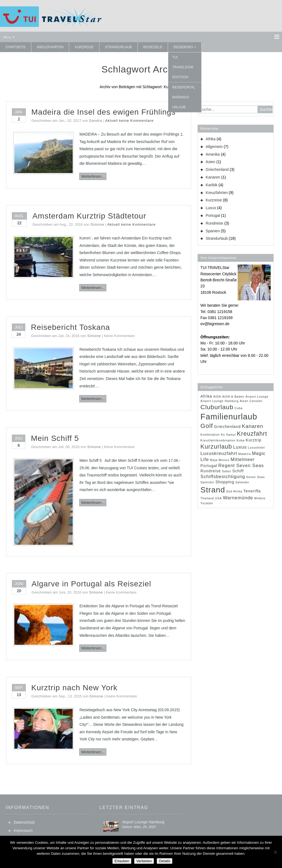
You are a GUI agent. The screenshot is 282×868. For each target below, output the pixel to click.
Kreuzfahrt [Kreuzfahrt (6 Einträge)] (252, 434)
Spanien (213, 231)
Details (165, 861)
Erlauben (122, 861)
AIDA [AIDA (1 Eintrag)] (217, 397)
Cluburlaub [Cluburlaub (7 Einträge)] (217, 407)
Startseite (16, 47)
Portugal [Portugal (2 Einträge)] (209, 466)
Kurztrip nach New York (74, 688)
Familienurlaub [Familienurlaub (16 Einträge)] (229, 417)
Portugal (213, 215)
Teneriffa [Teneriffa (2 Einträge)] (252, 491)
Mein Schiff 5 (55, 438)
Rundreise (215, 223)
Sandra (96, 121)
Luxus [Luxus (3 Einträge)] (240, 447)
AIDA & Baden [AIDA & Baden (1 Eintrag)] (233, 397)
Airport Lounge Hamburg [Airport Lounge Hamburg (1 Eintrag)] (220, 401)
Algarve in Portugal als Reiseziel (92, 584)
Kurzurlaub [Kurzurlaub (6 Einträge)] (216, 447)
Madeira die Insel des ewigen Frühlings (104, 112)
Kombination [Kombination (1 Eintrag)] (210, 435)
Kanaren (213, 177)
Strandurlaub (118, 47)
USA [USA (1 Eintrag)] (219, 498)
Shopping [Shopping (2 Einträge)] (225, 482)
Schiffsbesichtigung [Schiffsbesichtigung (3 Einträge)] (223, 477)
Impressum (23, 831)
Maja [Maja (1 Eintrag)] (214, 460)
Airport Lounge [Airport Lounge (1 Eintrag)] (257, 397)
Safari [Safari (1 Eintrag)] (227, 471)
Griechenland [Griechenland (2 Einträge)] (227, 427)
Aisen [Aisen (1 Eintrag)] (244, 401)
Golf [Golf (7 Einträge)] (207, 426)
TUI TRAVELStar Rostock (183, 67)
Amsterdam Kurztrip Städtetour (89, 216)
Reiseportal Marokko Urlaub (184, 97)
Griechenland (217, 169)
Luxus (211, 208)
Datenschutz (24, 822)
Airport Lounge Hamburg (143, 822)
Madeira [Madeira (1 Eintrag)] (245, 454)
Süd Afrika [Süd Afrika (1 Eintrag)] (234, 491)
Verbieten (144, 861)
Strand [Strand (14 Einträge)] (213, 490)
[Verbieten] (275, 852)
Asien (211, 162)
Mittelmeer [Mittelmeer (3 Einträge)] (243, 459)
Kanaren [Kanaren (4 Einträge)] (253, 426)
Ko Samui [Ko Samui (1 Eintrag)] (228, 435)
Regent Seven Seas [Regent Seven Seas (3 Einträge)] (241, 466)
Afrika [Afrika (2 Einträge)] (206, 396)
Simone (97, 224)
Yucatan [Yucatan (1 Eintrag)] (207, 503)
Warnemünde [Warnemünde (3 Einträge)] (238, 498)
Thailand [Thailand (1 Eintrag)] (207, 498)
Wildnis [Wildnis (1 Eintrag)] (260, 498)
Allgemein (214, 147)
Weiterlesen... (93, 176)
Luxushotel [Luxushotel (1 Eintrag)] (256, 448)
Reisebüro (183, 47)
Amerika (213, 154)
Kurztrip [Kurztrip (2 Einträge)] (253, 440)
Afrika (211, 139)
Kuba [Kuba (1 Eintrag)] (241, 440)
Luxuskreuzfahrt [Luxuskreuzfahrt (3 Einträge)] (219, 453)
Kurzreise (84, 47)
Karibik (212, 185)
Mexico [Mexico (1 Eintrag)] (224, 460)
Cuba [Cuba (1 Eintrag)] (238, 408)
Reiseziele (153, 47)
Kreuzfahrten (50, 47)
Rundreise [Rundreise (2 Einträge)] (211, 471)
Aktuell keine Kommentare (129, 121)
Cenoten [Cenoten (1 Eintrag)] (256, 401)
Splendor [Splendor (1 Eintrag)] (242, 482)
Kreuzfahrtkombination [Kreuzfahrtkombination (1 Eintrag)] (218, 440)
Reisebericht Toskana (70, 327)
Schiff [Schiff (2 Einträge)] (238, 471)
